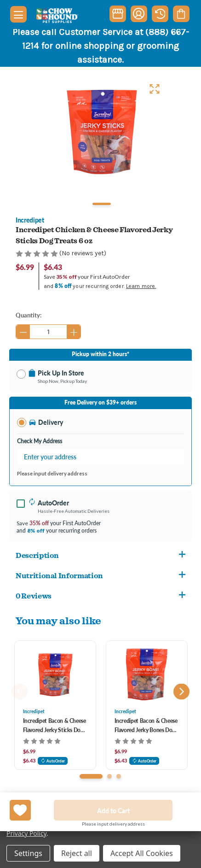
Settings (28, 853)
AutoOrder (53, 761)
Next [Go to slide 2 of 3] (181, 692)
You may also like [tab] (58, 620)
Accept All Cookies (142, 853)
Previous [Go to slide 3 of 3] (20, 692)
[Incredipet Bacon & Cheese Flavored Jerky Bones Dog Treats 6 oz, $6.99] (147, 674)
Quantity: (29, 315)
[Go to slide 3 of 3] (119, 776)
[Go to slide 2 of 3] (109, 776)
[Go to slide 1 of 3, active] (91, 776)
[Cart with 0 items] (181, 14)
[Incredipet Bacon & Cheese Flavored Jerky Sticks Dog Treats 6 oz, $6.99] (55, 674)
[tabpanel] (101, 132)
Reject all (77, 853)
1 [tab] (102, 204)
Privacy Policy (26, 833)
